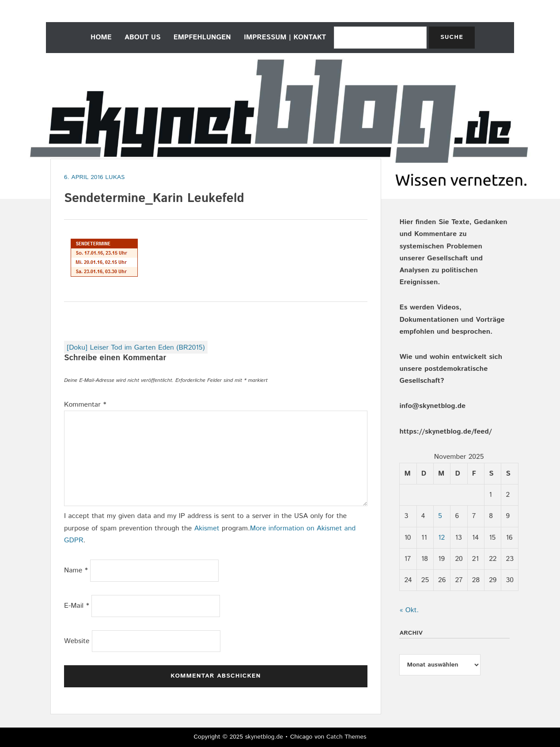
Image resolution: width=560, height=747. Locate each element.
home (101, 37)
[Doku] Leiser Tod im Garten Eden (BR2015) (136, 348)
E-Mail (77, 606)
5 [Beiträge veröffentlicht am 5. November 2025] (440, 516)
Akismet (207, 528)
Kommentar (85, 405)
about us (142, 37)
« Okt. (409, 610)
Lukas (115, 177)
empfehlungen (202, 37)
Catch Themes (346, 737)
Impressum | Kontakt (285, 37)
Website (77, 641)
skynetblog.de (264, 737)
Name (76, 570)
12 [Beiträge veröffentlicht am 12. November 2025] (441, 538)
